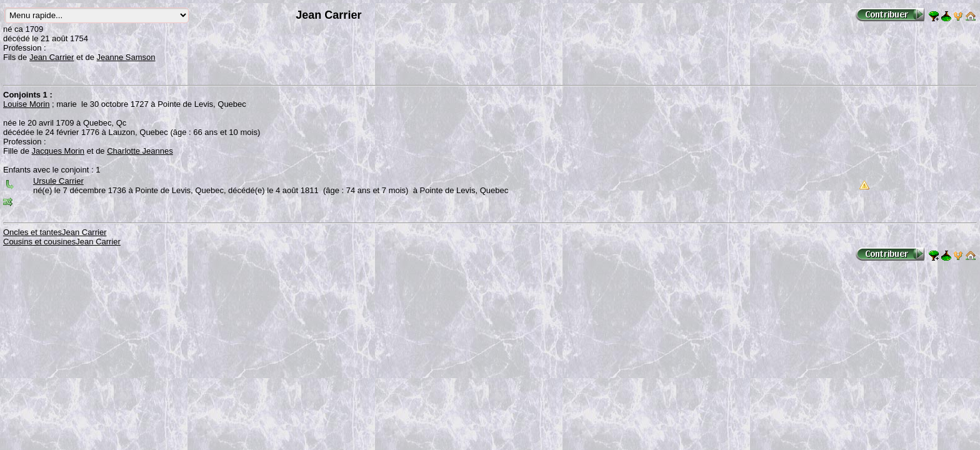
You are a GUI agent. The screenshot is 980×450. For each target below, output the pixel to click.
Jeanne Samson (126, 57)
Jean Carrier (52, 57)
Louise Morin (26, 104)
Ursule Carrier (58, 181)
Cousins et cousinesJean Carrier (62, 242)
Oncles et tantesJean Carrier (55, 232)
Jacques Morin (58, 151)
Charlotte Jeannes (140, 151)
